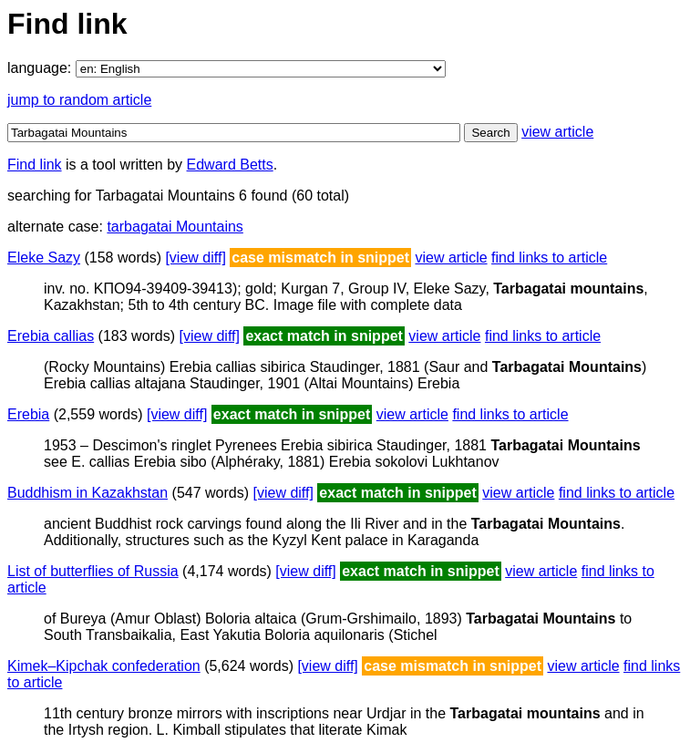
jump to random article (79, 100)
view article (557, 132)
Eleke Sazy (44, 258)
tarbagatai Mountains (175, 227)
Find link (35, 165)
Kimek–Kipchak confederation (104, 666)
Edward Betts (230, 165)
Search (490, 133)
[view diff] (195, 258)
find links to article (549, 258)
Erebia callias (51, 336)
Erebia (28, 414)
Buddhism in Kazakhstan (87, 493)
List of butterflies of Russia (93, 571)
